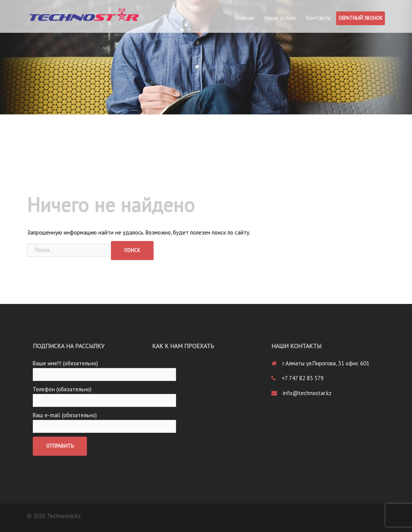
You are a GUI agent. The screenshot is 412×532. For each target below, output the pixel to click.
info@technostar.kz (307, 393)
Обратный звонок (361, 18)
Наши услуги (280, 18)
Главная (245, 18)
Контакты (319, 18)
